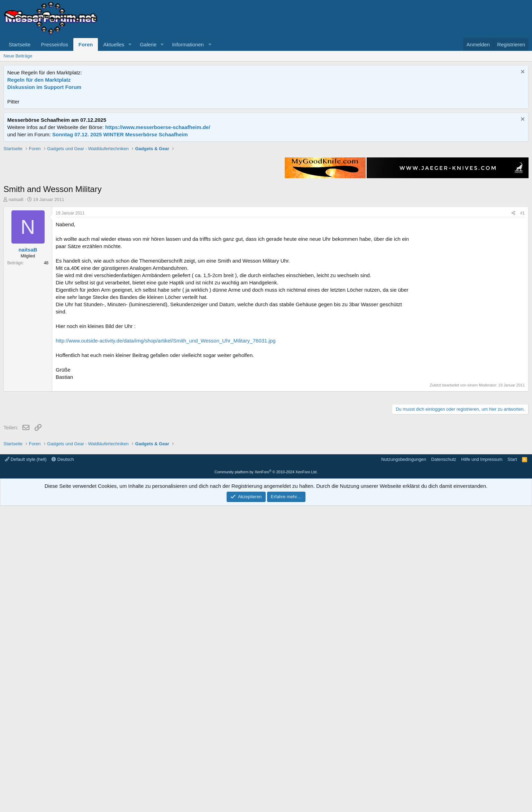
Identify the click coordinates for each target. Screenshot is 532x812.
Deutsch (63, 765)
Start (512, 765)
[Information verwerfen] (522, 72)
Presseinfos (54, 44)
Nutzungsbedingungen (404, 765)
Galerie (148, 44)
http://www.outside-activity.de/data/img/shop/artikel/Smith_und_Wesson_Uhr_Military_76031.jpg (166, 439)
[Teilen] (513, 312)
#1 (522, 312)
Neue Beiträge (18, 56)
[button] (130, 44)
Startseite (20, 44)
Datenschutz (444, 765)
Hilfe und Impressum (482, 765)
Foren (86, 44)
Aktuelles (114, 44)
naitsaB (16, 298)
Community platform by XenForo (266, 778)
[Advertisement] (266, 194)
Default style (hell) (26, 765)
